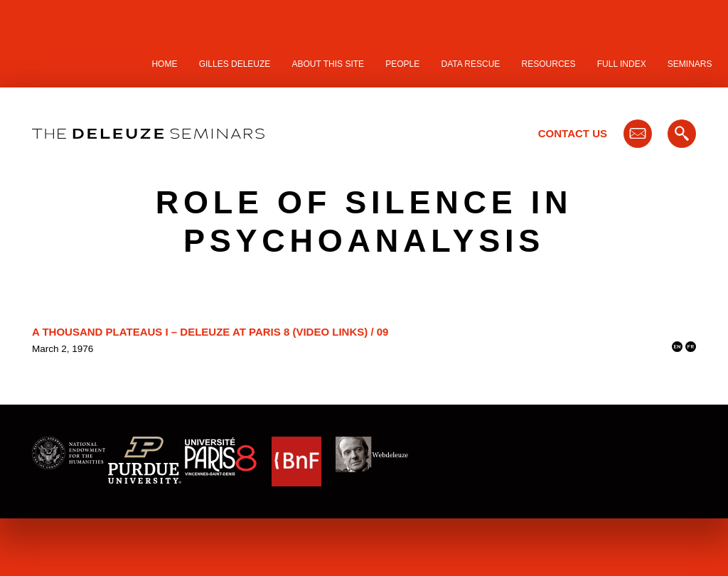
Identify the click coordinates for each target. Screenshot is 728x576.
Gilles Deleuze (235, 64)
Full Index (622, 64)
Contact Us (573, 133)
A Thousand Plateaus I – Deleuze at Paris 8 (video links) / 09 (210, 332)
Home (164, 64)
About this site (328, 64)
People (402, 64)
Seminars (690, 64)
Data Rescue (470, 64)
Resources (549, 64)
